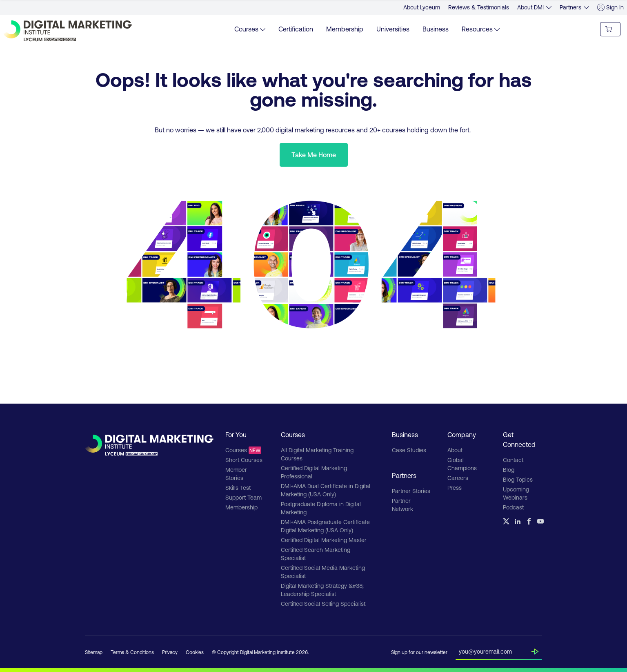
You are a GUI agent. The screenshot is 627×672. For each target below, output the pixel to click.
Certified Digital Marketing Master (324, 540)
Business (436, 29)
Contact (513, 460)
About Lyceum (422, 7)
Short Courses (244, 460)
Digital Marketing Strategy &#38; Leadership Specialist (322, 590)
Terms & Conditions (132, 652)
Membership (345, 29)
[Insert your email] (495, 650)
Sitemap (94, 652)
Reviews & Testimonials (479, 7)
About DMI (530, 7)
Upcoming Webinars (516, 493)
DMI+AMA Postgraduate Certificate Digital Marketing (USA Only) (325, 526)
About (455, 450)
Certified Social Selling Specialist (323, 604)
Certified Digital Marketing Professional (314, 472)
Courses (243, 450)
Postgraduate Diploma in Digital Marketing (321, 508)
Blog (509, 470)
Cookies (195, 652)
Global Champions (462, 464)
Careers (458, 478)
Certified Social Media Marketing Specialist (323, 572)
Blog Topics (518, 479)
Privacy (170, 652)
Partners (570, 7)
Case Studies (409, 450)
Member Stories (236, 474)
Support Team (243, 497)
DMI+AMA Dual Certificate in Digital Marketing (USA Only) (326, 490)
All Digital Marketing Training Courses (317, 454)
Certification (296, 29)
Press (455, 488)
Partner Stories (411, 491)
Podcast (513, 507)
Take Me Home (314, 155)
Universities (393, 29)
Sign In (610, 7)
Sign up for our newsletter (419, 652)
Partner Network (402, 505)
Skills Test (238, 488)
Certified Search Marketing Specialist (316, 554)
